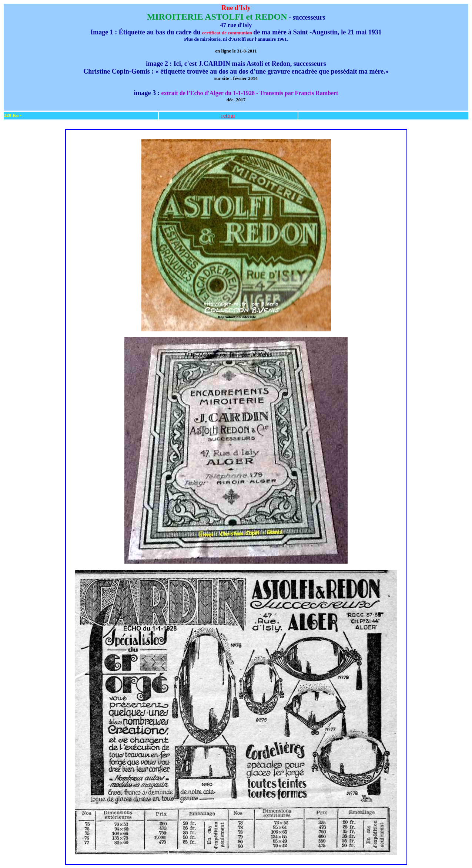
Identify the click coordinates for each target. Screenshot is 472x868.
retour (228, 116)
